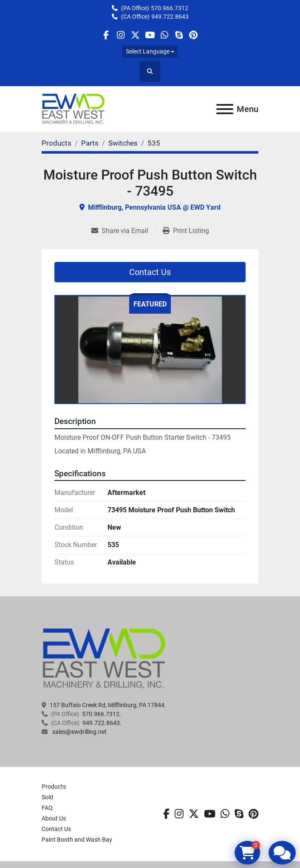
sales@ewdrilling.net (79, 732)
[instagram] (120, 35)
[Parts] (90, 143)
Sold (47, 797)
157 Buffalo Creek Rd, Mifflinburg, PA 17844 (107, 705)
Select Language (148, 51)
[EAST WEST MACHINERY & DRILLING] (104, 658)
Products (54, 787)
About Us (54, 818)
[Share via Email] (123, 231)
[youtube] (150, 35)
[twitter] (135, 35)
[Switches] (123, 143)
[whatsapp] (164, 35)
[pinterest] (194, 35)
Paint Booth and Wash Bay (77, 840)
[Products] (57, 143)
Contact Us (150, 272)
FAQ (47, 808)
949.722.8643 (170, 17)
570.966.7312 (170, 8)
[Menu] (225, 109)
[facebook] (106, 35)
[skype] (179, 35)
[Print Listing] (186, 231)
